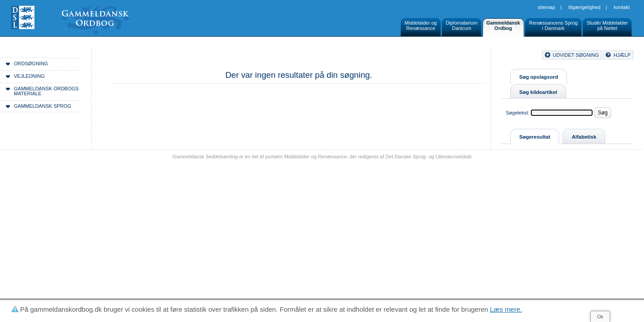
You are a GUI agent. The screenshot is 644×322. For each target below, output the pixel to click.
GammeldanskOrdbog (503, 25)
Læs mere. (506, 309)
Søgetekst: (518, 113)
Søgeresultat (535, 137)
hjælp (622, 55)
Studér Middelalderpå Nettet (607, 25)
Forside (138, 56)
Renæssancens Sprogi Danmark (553, 25)
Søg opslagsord (539, 77)
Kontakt (622, 7)
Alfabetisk (584, 137)
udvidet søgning (576, 55)
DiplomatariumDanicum (462, 25)
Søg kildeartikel (538, 92)
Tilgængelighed (585, 7)
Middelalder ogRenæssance (421, 25)
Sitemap (547, 7)
